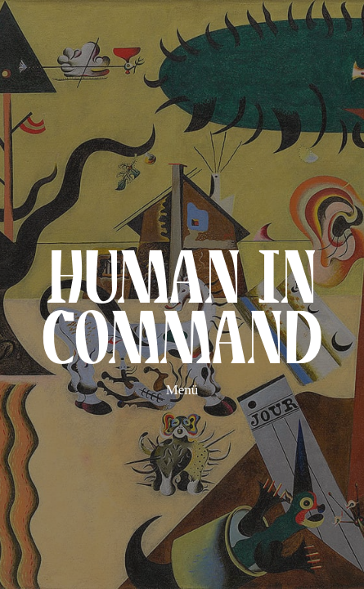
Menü (182, 390)
